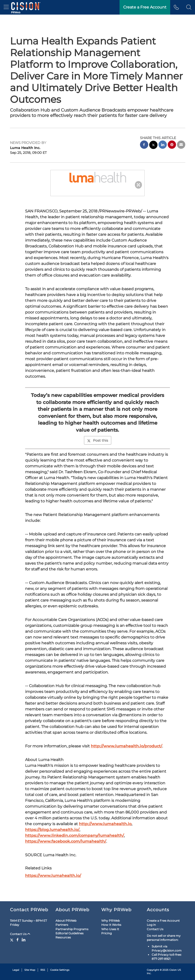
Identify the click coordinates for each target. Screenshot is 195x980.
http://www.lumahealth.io (105, 824)
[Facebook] (18, 940)
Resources (63, 937)
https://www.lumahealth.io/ (53, 876)
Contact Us (20, 934)
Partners (62, 925)
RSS (43, 970)
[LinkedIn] (24, 940)
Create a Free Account (145, 7)
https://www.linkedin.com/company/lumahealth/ (74, 836)
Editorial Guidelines (70, 933)
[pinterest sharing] (172, 145)
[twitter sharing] (153, 145)
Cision (173, 970)
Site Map (30, 970)
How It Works (111, 925)
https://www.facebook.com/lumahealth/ (66, 841)
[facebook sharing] (144, 145)
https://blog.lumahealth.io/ (52, 830)
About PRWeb (66, 921)
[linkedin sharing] (163, 145)
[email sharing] (181, 145)
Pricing (107, 933)
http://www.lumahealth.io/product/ (126, 746)
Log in (151, 925)
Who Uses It (110, 929)
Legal (16, 970)
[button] (189, 7)
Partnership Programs (72, 929)
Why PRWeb (111, 921)
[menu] (6, 7)
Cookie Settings (60, 970)
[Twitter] (12, 940)
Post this (98, 440)
